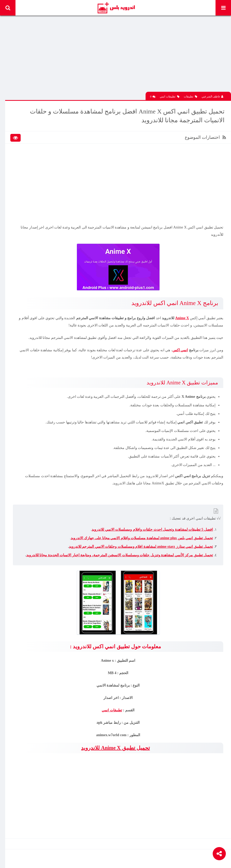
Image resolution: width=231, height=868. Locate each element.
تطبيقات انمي (170, 97)
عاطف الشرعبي (213, 96)
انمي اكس (180, 350)
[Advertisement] (118, 56)
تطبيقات (190, 97)
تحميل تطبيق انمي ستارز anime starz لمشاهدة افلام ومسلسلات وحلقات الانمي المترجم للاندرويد (141, 547)
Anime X (182, 318)
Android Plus (116, 8)
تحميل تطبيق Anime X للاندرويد (115, 748)
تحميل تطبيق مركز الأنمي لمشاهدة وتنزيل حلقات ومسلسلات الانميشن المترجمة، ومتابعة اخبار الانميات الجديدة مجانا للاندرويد (120, 555)
